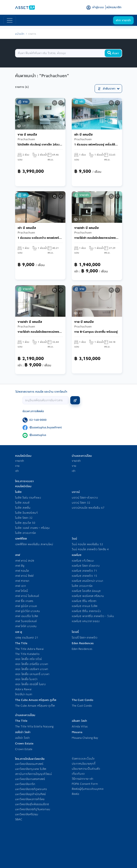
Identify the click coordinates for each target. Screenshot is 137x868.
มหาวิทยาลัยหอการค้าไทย (30, 799)
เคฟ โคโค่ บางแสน (26, 626)
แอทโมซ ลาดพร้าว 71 (84, 571)
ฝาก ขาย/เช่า (123, 20)
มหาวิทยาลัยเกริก (25, 784)
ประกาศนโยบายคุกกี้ (84, 764)
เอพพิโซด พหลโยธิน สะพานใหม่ (34, 544)
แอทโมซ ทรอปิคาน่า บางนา (87, 581)
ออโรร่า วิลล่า (22, 738)
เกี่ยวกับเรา (78, 774)
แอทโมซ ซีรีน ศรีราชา (84, 601)
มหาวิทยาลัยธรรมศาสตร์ (29, 764)
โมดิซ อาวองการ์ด (25, 533)
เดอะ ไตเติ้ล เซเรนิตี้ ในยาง (30, 684)
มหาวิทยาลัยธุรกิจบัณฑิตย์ (30, 794)
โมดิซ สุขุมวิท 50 (25, 523)
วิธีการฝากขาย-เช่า (82, 779)
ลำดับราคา (108, 89)
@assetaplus (38, 435)
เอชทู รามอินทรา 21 (27, 638)
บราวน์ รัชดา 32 (81, 503)
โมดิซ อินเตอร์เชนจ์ (26, 513)
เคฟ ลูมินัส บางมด (26, 606)
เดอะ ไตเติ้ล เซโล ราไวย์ (28, 659)
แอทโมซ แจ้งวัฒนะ (83, 561)
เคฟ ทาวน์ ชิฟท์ (24, 576)
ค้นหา (113, 53)
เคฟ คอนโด (22, 571)
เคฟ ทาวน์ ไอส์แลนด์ (27, 596)
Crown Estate (24, 749)
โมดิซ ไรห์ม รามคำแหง (28, 498)
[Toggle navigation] (10, 20)
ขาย (17, 466)
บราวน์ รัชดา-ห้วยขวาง (85, 498)
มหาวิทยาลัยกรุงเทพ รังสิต (31, 769)
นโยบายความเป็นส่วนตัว (86, 769)
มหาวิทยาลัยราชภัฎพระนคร (31, 789)
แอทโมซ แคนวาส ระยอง (86, 621)
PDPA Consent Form (85, 784)
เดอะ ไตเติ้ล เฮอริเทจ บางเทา (32, 669)
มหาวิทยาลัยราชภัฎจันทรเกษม (33, 809)
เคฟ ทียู (20, 566)
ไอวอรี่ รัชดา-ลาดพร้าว (85, 638)
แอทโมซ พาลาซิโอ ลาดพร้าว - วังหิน (93, 616)
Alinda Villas (80, 726)
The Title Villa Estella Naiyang (34, 726)
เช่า (17, 471)
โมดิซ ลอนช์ (22, 503)
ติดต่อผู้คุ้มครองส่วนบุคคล (88, 789)
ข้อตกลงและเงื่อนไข (83, 759)
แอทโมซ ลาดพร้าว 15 (84, 576)
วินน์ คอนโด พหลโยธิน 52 (87, 544)
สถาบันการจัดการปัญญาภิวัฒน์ (33, 774)
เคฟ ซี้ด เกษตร (24, 601)
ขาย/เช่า (20, 461)
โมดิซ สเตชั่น (23, 508)
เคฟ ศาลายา (22, 581)
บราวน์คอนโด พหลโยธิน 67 (88, 508)
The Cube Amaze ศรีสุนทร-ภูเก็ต (35, 706)
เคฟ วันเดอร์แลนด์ (26, 621)
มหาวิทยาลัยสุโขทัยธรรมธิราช (32, 804)
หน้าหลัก (20, 34)
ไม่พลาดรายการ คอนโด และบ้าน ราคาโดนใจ (41, 392)
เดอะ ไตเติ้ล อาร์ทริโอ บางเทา (32, 664)
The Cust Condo (82, 706)
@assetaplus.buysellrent (46, 427)
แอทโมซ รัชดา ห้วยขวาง (86, 566)
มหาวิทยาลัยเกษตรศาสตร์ (30, 779)
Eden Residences (82, 649)
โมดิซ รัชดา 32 (24, 518)
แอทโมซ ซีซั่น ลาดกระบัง (86, 611)
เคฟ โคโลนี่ (22, 591)
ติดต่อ (75, 794)
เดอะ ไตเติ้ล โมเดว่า (26, 679)
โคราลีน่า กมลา (24, 694)
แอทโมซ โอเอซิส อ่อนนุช (86, 591)
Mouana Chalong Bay (85, 738)
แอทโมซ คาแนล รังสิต (85, 606)
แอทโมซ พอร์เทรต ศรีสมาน (88, 596)
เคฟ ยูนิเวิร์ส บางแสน (27, 611)
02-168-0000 (38, 420)
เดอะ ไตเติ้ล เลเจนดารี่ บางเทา (32, 674)
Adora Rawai (23, 689)
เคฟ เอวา (20, 586)
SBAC (19, 819)
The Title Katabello (27, 654)
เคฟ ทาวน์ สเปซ (25, 561)
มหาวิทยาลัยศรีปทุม (27, 814)
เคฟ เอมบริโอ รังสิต (27, 616)
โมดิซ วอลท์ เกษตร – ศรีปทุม (32, 528)
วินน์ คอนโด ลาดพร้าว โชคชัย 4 (90, 549)
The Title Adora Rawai (29, 649)
